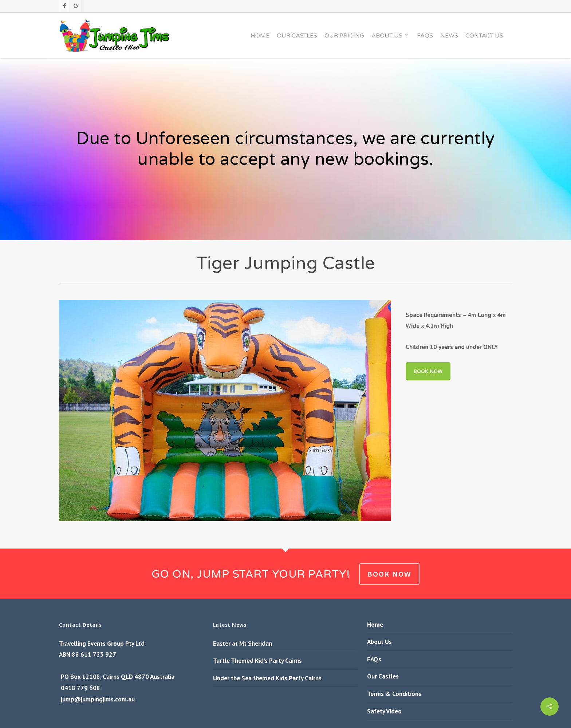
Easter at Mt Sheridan (243, 644)
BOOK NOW (389, 574)
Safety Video (384, 711)
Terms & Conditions (394, 694)
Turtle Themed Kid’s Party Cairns (257, 661)
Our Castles (383, 676)
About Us (379, 642)
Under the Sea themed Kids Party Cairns (267, 678)
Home (375, 625)
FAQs (374, 659)
